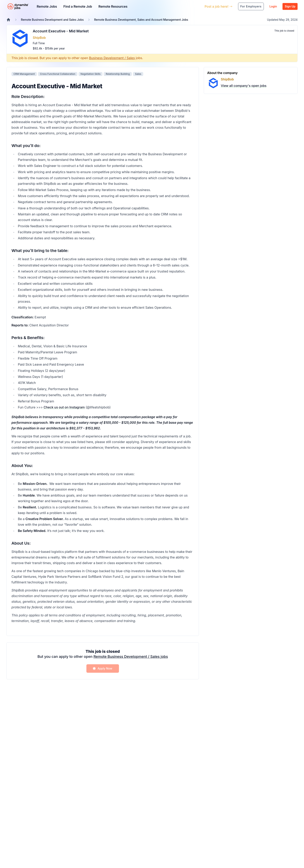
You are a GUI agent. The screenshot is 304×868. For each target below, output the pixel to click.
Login (273, 6)
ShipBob (39, 38)
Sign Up (290, 6)
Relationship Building (118, 74)
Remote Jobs (47, 6)
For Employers (251, 6)
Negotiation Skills (91, 74)
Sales (138, 74)
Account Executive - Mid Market (61, 31)
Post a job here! (219, 6)
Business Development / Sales (112, 58)
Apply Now (102, 668)
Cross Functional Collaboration (58, 74)
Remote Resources (113, 6)
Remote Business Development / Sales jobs (131, 657)
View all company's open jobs (244, 86)
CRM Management (24, 74)
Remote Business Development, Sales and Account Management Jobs (141, 20)
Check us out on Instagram (64, 407)
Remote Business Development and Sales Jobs (52, 20)
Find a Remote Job (78, 6)
